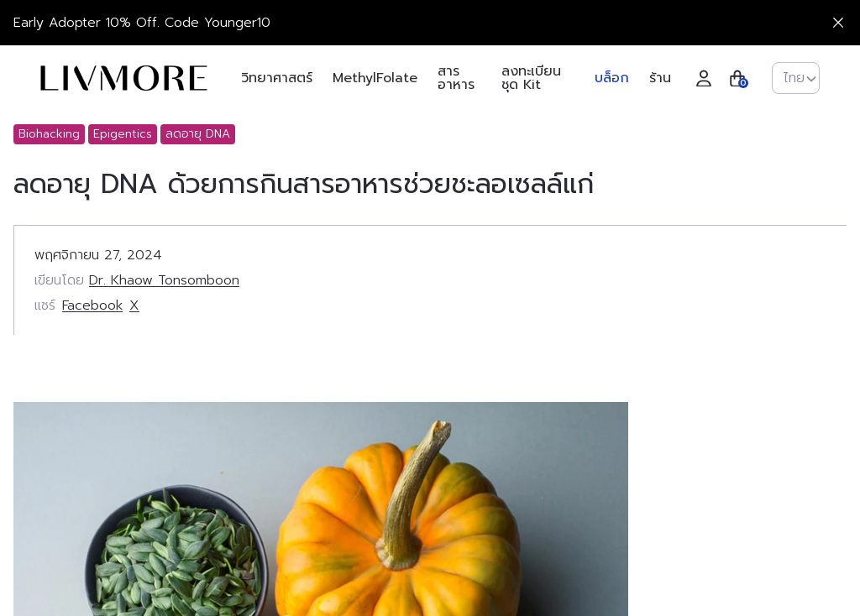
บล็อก (612, 78)
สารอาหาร (456, 78)
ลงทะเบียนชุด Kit (531, 78)
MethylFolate (375, 78)
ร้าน (660, 78)
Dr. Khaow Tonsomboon (164, 280)
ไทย (800, 78)
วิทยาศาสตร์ (277, 78)
